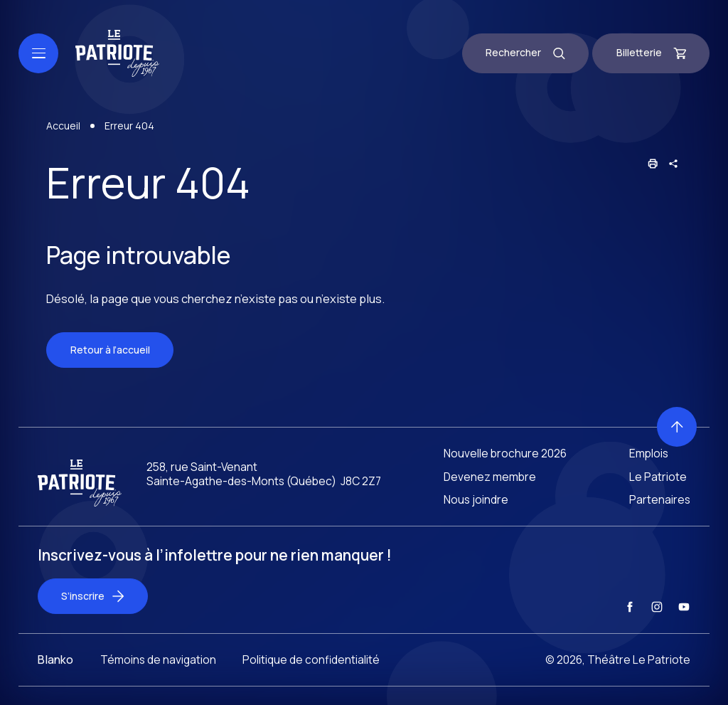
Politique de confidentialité (311, 672)
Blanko (55, 672)
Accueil (63, 127)
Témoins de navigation (158, 672)
